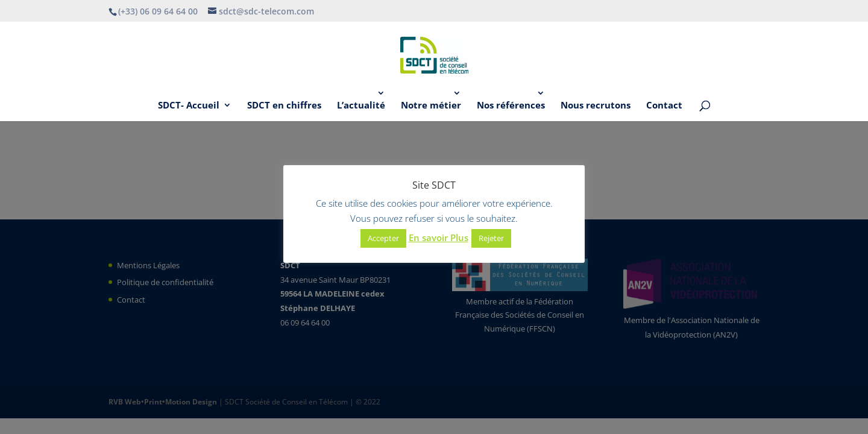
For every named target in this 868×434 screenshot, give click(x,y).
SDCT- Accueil (189, 106)
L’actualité (361, 106)
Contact (664, 106)
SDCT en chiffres (284, 106)
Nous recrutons (596, 106)
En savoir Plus (439, 237)
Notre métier (431, 106)
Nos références (511, 106)
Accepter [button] (383, 238)
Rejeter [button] (491, 238)
